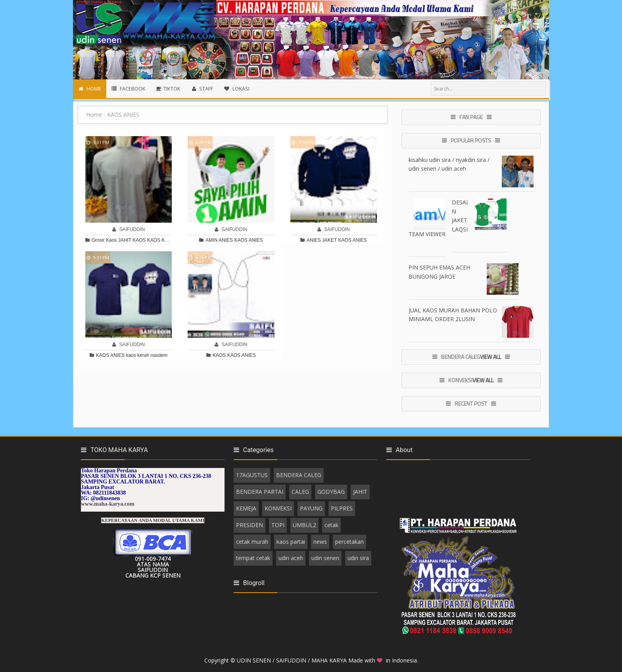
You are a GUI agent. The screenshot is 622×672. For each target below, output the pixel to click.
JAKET (329, 240)
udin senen (325, 558)
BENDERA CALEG (299, 475)
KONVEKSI (278, 508)
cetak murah (252, 542)
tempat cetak (253, 558)
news (320, 542)
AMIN (211, 240)
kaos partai (291, 542)
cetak (331, 525)
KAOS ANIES (248, 240)
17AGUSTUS (252, 475)
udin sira (358, 558)
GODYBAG (331, 492)
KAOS (154, 240)
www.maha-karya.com (108, 504)
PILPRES (342, 508)
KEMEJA (246, 508)
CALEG (300, 492)
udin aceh (291, 558)
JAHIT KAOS (132, 240)
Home (94, 115)
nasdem (159, 355)
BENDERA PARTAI (260, 492)
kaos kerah (137, 355)
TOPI (278, 525)
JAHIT (360, 492)
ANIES (226, 240)
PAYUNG (311, 508)
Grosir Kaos (104, 240)
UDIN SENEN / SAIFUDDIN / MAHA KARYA (293, 660)
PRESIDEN (250, 525)
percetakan (349, 542)
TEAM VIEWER (427, 234)
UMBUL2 (304, 525)
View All (490, 357)
